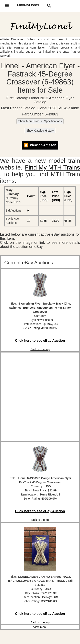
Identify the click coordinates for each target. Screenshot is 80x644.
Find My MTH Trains (52, 167)
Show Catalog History (40, 131)
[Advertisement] (40, 397)
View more (40, 627)
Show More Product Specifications (40, 121)
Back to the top (40, 349)
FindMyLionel (28, 5)
